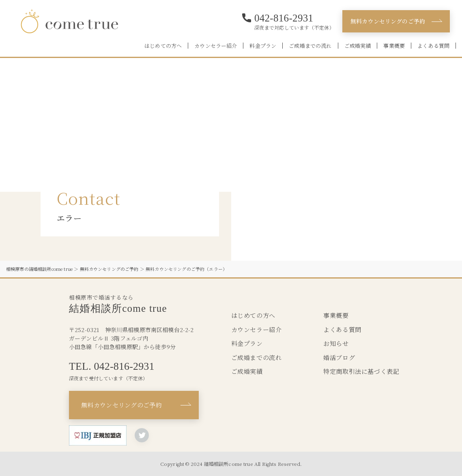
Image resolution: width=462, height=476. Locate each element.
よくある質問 (433, 46)
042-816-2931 (284, 18)
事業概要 (394, 46)
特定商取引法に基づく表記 (361, 371)
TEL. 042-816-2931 (112, 367)
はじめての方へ (163, 46)
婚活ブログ (339, 357)
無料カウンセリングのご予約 (388, 21)
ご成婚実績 (358, 46)
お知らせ (336, 343)
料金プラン (263, 46)
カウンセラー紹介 (216, 46)
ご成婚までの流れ (310, 46)
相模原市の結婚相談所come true (39, 269)
